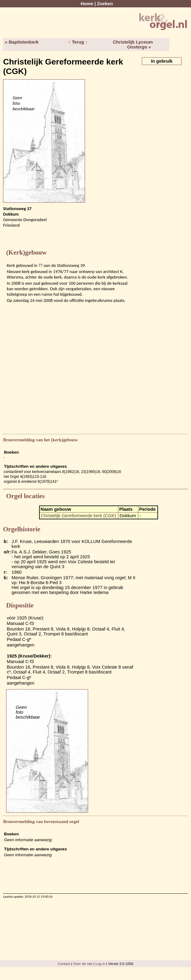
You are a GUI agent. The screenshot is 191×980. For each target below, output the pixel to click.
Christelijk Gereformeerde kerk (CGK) (79, 516)
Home (87, 4)
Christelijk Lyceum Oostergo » (133, 45)
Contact (64, 964)
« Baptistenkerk (22, 42)
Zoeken (105, 4)
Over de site (83, 964)
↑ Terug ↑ (78, 42)
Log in (100, 964)
